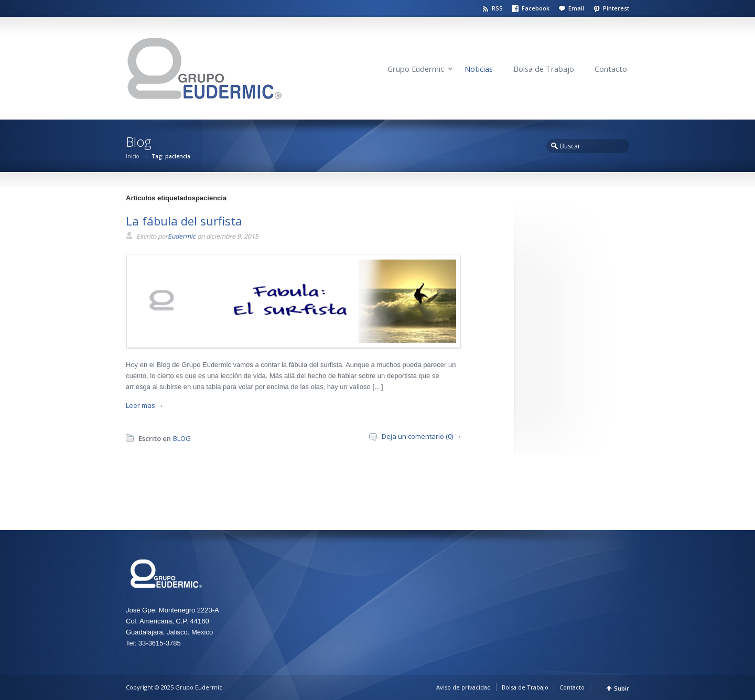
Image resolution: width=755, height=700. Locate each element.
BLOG (182, 438)
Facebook (536, 8)
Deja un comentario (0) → (422, 436)
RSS (497, 8)
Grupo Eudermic (416, 69)
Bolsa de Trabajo (544, 69)
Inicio (132, 156)
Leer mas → (145, 405)
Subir (622, 688)
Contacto (611, 69)
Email (576, 8)
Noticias (479, 69)
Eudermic (182, 236)
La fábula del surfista (184, 221)
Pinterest (616, 8)
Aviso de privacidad (463, 687)
